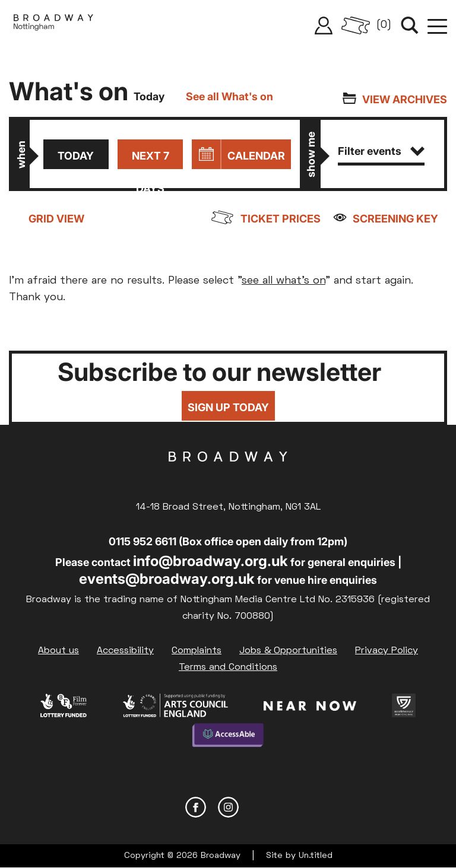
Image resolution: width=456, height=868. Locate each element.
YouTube (261, 807)
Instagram (228, 807)
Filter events (381, 151)
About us (58, 651)
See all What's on (229, 96)
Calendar (256, 156)
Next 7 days (151, 159)
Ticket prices (281, 219)
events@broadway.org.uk (167, 579)
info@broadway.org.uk (210, 561)
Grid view (56, 219)
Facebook (196, 807)
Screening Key (395, 219)
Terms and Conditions (228, 667)
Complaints (197, 651)
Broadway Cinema (228, 475)
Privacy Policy (387, 651)
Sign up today (228, 407)
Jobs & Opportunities (288, 651)
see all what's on (284, 281)
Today (76, 156)
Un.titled (316, 856)
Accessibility (125, 651)
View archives (405, 99)
